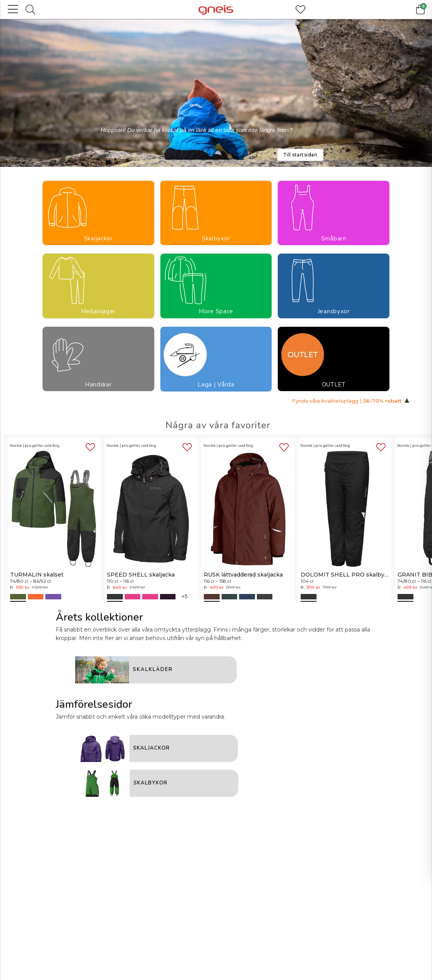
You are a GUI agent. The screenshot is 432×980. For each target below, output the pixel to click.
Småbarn (122, 232)
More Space (216, 237)
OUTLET (403, 232)
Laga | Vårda (356, 237)
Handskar (310, 232)
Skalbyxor (76, 232)
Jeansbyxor (263, 232)
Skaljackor (29, 232)
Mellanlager (171, 232)
